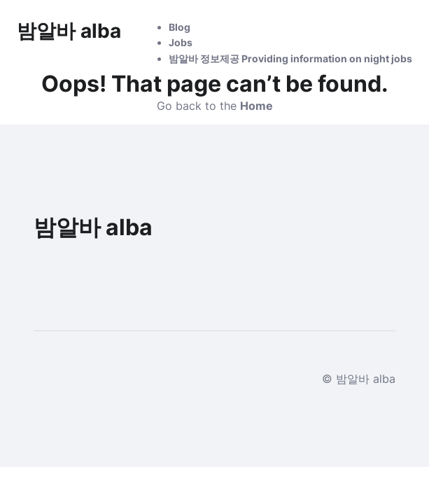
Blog (180, 27)
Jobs (181, 42)
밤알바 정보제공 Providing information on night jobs (290, 58)
